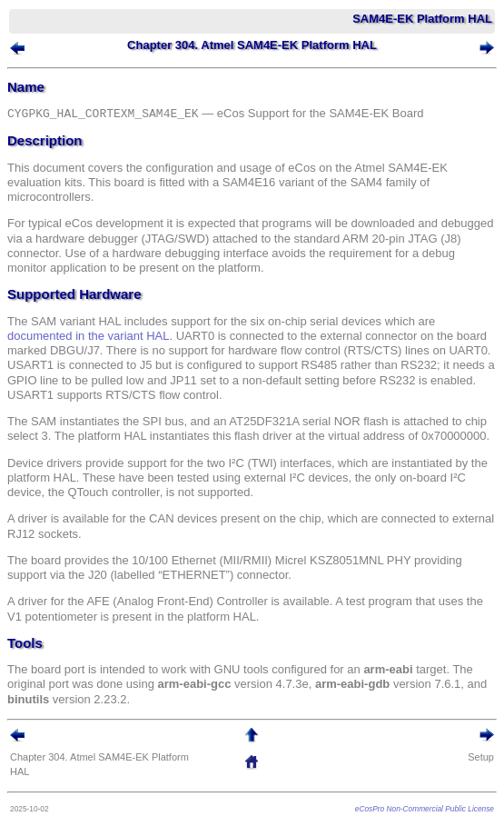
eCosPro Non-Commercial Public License (425, 809)
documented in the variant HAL (89, 336)
